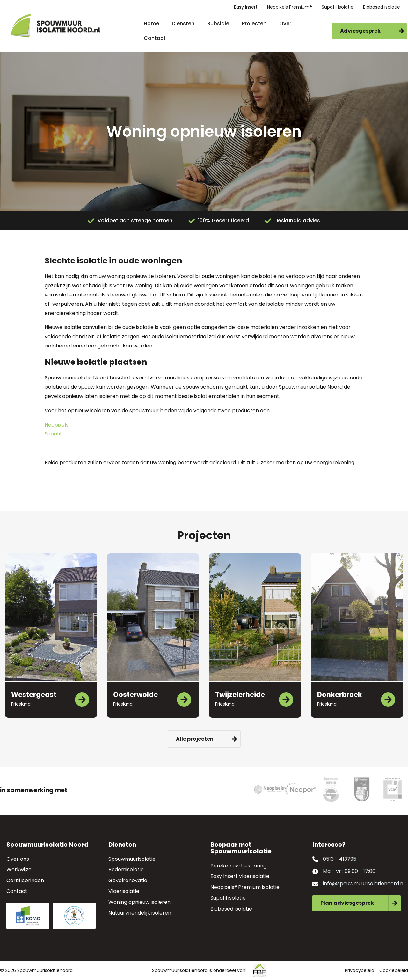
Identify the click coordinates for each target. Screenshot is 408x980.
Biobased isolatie (382, 7)
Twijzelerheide (240, 695)
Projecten (254, 23)
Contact (155, 38)
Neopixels (57, 425)
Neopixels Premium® (290, 7)
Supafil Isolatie (338, 7)
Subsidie (218, 23)
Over (285, 23)
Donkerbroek (340, 695)
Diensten (183, 23)
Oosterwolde (135, 695)
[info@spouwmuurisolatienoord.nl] (315, 884)
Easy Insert (246, 7)
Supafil (53, 434)
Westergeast (34, 695)
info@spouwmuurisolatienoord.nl (364, 884)
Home (151, 23)
